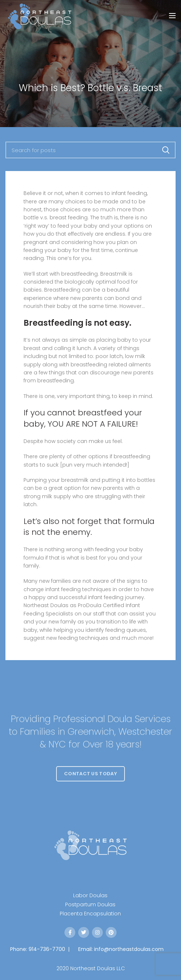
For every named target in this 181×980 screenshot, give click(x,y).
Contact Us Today (90, 783)
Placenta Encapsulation (90, 914)
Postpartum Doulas (90, 904)
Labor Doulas (90, 895)
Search (166, 150)
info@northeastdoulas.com (129, 949)
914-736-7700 (47, 949)
